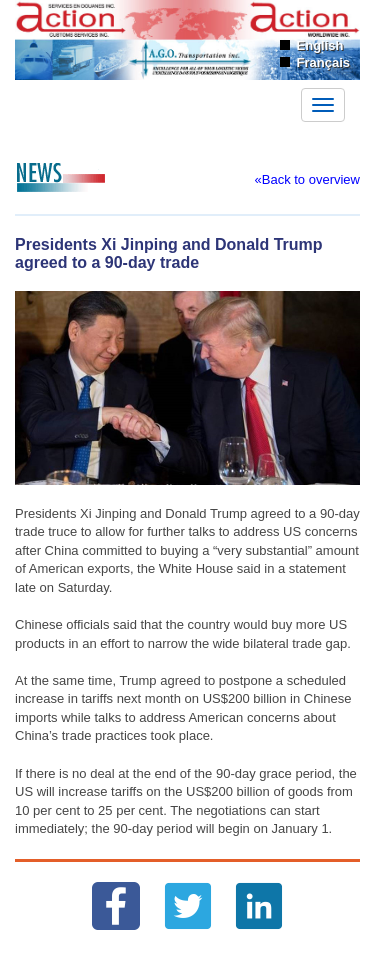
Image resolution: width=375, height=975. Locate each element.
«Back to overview (308, 179)
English (320, 45)
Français (323, 62)
